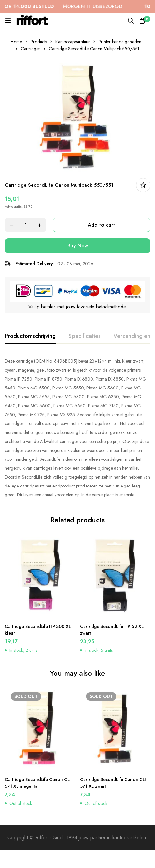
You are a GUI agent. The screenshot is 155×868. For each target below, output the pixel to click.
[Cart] (142, 21)
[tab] (30, 336)
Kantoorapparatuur (73, 42)
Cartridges (30, 49)
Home (16, 42)
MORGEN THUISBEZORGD (65, 6)
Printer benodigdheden (120, 42)
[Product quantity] (26, 225)
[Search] (131, 21)
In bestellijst (143, 185)
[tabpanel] (77, 428)
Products (39, 42)
